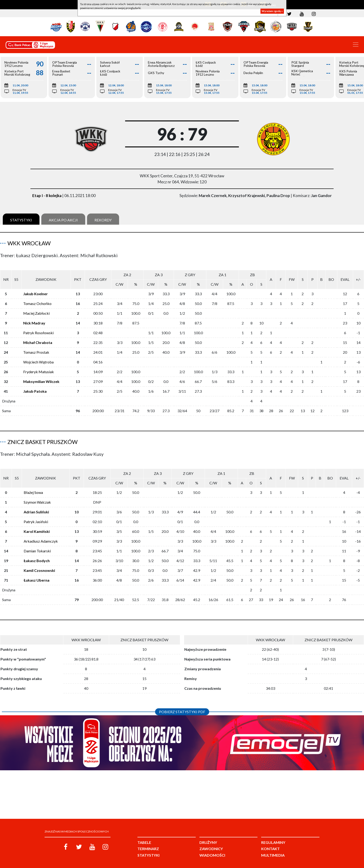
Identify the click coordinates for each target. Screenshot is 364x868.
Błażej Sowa (33, 485)
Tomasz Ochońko (37, 300)
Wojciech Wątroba (38, 358)
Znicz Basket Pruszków (42, 438)
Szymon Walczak (37, 495)
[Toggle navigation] (356, 45)
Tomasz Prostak (36, 348)
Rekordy (103, 220)
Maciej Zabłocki (36, 309)
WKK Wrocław (29, 243)
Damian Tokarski (37, 543)
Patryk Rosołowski (38, 329)
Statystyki (21, 220)
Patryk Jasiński (36, 514)
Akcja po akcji (63, 220)
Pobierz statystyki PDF (182, 704)
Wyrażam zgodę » (272, 11)
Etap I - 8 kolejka (47, 196)
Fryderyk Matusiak (39, 368)
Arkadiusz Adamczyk (41, 534)
